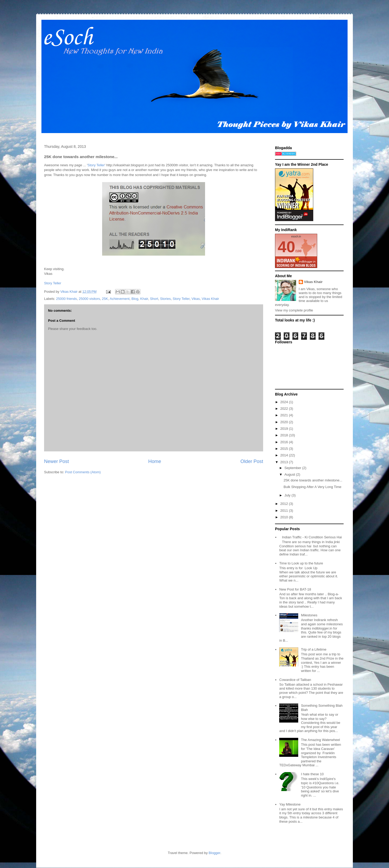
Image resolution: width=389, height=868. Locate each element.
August (290, 474)
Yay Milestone (290, 804)
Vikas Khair (210, 299)
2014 (285, 455)
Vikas (196, 299)
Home (155, 461)
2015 (285, 449)
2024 (285, 402)
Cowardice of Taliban (295, 680)
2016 (285, 442)
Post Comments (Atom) (83, 472)
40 (286, 247)
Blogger (215, 853)
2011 (285, 511)
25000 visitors (89, 299)
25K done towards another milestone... (313, 480)
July (288, 495)
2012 (285, 504)
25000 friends (67, 299)
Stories (165, 299)
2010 (285, 517)
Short (154, 299)
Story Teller (96, 165)
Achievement (120, 299)
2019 (285, 429)
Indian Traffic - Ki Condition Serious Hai (312, 537)
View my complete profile (294, 310)
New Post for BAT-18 (295, 589)
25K (105, 299)
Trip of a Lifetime (314, 649)
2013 (285, 462)
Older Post (252, 461)
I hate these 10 (312, 774)
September (293, 468)
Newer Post (56, 461)
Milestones (309, 615)
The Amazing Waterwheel (320, 740)
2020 (285, 422)
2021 (285, 415)
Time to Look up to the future (301, 563)
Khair (144, 299)
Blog (135, 299)
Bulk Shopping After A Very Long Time (312, 487)
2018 (285, 435)
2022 (285, 409)
